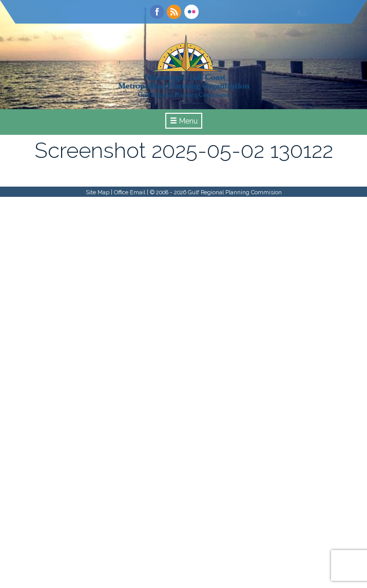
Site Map (98, 192)
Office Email (130, 192)
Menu (184, 121)
